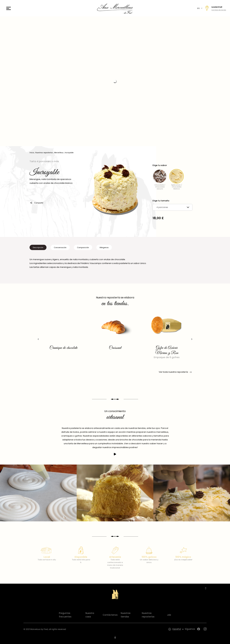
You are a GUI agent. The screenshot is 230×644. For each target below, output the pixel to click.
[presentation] (38, 339)
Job (169, 615)
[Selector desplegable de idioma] (179, 629)
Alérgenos (104, 247)
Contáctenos (110, 615)
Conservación (60, 247)
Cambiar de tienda (219, 10)
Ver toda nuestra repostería (175, 372)
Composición (83, 247)
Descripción (38, 247)
